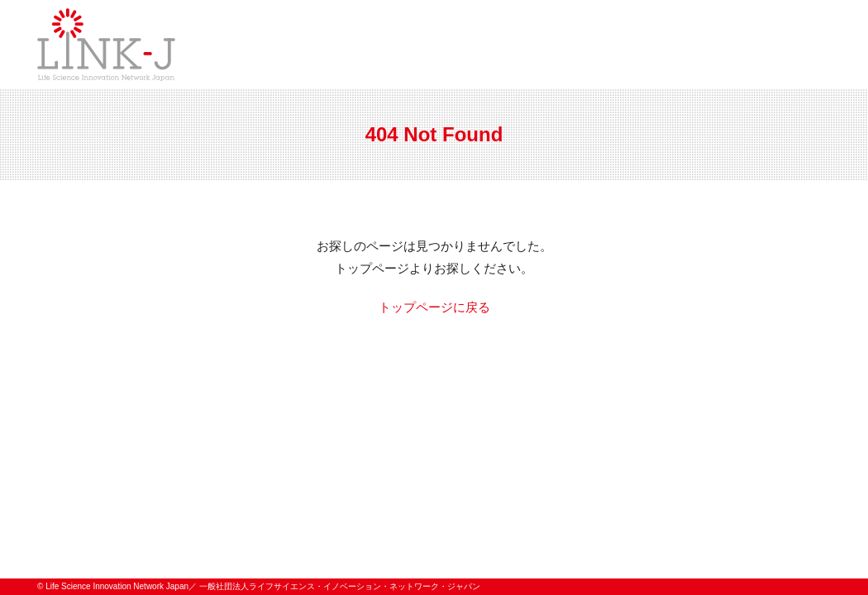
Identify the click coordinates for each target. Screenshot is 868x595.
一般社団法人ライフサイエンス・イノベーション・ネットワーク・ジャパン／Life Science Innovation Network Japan (106, 45)
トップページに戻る (434, 307)
